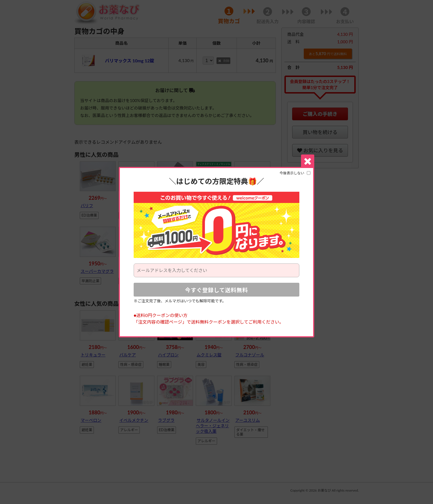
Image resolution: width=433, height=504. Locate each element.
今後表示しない (292, 173)
